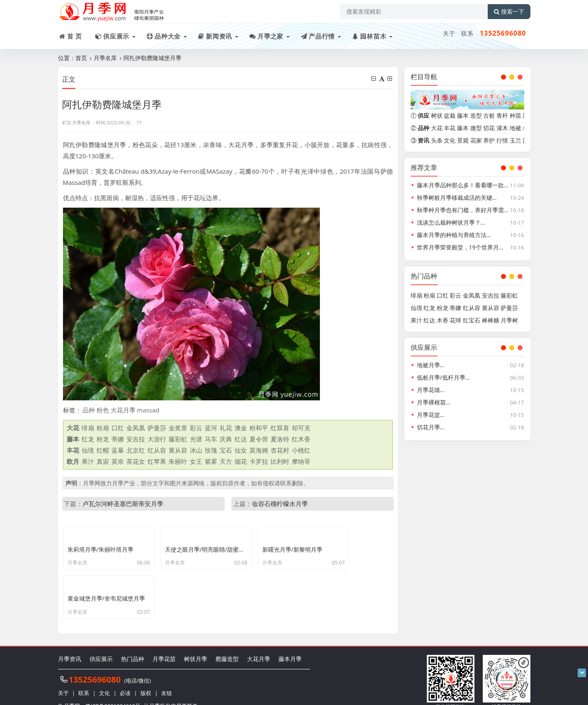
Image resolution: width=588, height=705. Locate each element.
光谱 (196, 439)
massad (148, 410)
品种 (89, 410)
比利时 (280, 461)
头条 (437, 140)
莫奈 (118, 461)
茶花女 (136, 461)
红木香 (301, 439)
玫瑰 (211, 450)
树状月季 (196, 646)
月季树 (509, 320)
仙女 (241, 450)
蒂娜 (118, 439)
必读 (125, 680)
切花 (489, 128)
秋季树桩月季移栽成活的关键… (457, 197)
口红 (118, 428)
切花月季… (431, 427)
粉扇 (103, 428)
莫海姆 (259, 450)
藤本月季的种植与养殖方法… (454, 235)
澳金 (241, 428)
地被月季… (431, 365)
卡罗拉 (259, 461)
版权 (146, 680)
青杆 (502, 115)
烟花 (241, 461)
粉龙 (103, 439)
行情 (502, 140)
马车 (211, 439)
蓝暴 (118, 450)
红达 (241, 439)
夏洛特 (280, 439)
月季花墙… (431, 390)
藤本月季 (290, 646)
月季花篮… (431, 415)
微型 (476, 128)
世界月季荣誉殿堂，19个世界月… (460, 247)
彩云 (196, 428)
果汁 (88, 461)
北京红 (136, 450)
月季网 (72, 693)
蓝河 (211, 428)
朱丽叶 (178, 461)
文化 (450, 140)
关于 (449, 33)
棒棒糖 (491, 320)
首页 (81, 58)
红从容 (157, 450)
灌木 (502, 128)
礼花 (226, 428)
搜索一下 (509, 12)
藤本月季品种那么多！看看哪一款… (463, 185)
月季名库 (105, 58)
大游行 (157, 439)
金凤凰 (136, 428)
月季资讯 (70, 646)
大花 (437, 128)
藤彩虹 (178, 439)
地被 (515, 128)
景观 (463, 140)
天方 (226, 461)
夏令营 (259, 439)
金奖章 (178, 428)
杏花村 (280, 450)
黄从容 (178, 450)
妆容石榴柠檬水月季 (280, 504)
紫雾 (211, 461)
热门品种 (133, 646)
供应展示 (101, 646)
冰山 (196, 450)
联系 (467, 33)
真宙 (103, 461)
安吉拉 (136, 439)
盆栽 (450, 115)
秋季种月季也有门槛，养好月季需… (463, 210)
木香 (443, 320)
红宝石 (472, 320)
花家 (476, 140)
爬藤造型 (227, 646)
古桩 (489, 115)
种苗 (515, 115)
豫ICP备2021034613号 (113, 693)
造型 (476, 115)
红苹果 (157, 461)
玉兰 (515, 140)
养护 (489, 140)
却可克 (301, 428)
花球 (455, 320)
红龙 (88, 439)
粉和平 (259, 428)
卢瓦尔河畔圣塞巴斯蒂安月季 (123, 504)
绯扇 (88, 428)
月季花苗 (164, 646)
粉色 (103, 410)
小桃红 (301, 450)
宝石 (226, 450)
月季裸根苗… (434, 402)
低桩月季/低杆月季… (443, 377)
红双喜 (280, 428)
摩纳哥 (301, 461)
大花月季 (123, 410)
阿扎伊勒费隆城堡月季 (152, 58)
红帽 (103, 450)
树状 (437, 115)
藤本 (463, 115)
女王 (196, 461)
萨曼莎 (157, 428)
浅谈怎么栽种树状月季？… (451, 222)
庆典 (226, 439)
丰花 (450, 128)
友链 (167, 680)
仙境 (88, 450)
